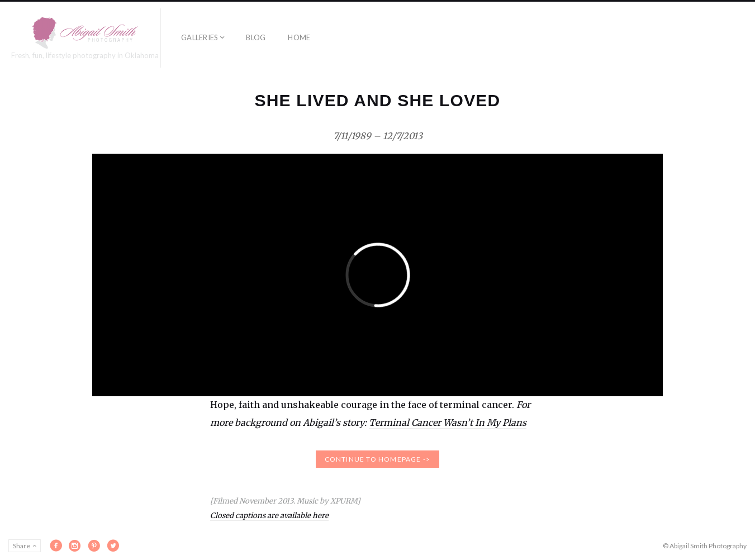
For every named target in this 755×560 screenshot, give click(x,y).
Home (299, 37)
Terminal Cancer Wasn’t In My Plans (448, 423)
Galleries (200, 37)
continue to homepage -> (378, 459)
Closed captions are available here (269, 516)
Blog (256, 37)
